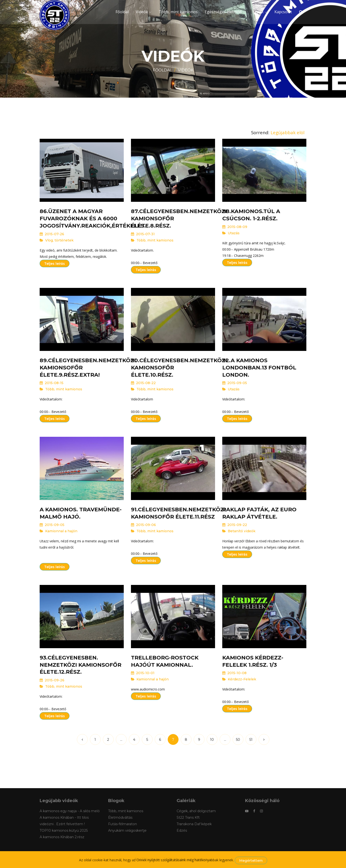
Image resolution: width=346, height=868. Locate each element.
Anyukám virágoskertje (127, 830)
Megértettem (251, 861)
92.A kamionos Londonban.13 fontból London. (259, 368)
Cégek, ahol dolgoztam (196, 811)
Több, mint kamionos (178, 12)
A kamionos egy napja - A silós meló (70, 811)
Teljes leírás (55, 264)
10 (212, 740)
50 (238, 740)
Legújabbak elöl (287, 132)
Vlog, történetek (59, 240)
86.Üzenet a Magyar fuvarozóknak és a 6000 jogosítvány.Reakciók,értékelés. (93, 219)
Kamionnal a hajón (61, 531)
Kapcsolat (283, 12)
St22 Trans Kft (188, 817)
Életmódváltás (120, 817)
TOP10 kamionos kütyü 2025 (64, 830)
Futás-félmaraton (123, 824)
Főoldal (122, 12)
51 (251, 740)
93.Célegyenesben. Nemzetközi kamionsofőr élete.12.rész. (80, 665)
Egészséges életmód (223, 12)
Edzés (182, 830)
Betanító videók (242, 531)
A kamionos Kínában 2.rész (62, 837)
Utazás (234, 233)
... (121, 740)
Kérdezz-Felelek (242, 679)
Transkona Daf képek (194, 824)
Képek (258, 12)
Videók (142, 12)
